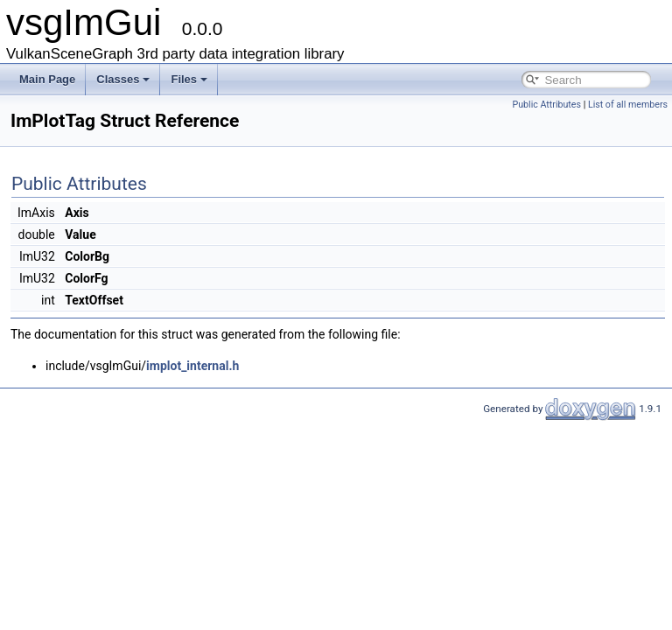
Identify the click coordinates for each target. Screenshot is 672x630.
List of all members (628, 105)
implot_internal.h (192, 366)
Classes (123, 79)
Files (189, 79)
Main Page (47, 79)
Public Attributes (546, 105)
